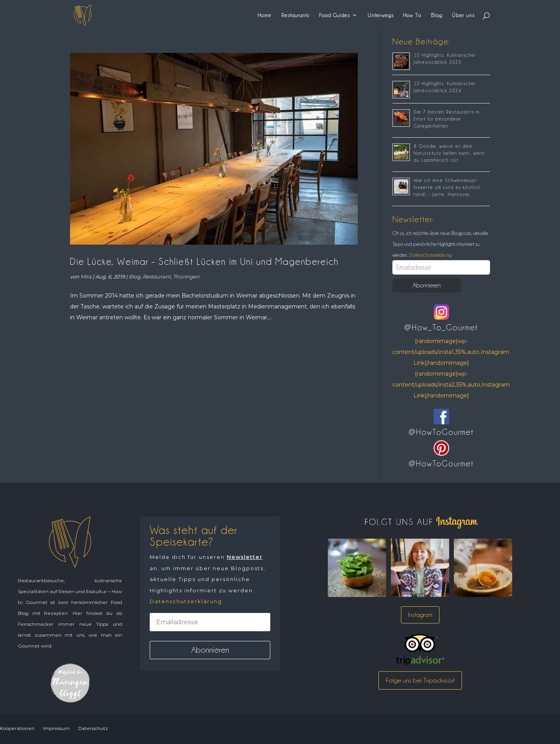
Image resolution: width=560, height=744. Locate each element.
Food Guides (334, 15)
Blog (437, 15)
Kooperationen (17, 728)
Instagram (420, 615)
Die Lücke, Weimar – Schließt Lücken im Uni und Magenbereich (204, 262)
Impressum (56, 728)
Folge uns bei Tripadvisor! (420, 680)
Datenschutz (93, 728)
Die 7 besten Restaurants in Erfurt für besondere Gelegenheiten (447, 119)
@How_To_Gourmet (441, 327)
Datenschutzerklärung (430, 255)
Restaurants (295, 15)
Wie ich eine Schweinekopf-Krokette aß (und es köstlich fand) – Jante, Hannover (447, 187)
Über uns (463, 15)
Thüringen (186, 277)
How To (412, 15)
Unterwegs (381, 15)
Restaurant (157, 277)
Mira (86, 277)
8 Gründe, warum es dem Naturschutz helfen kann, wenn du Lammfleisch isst (449, 153)
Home (265, 15)
